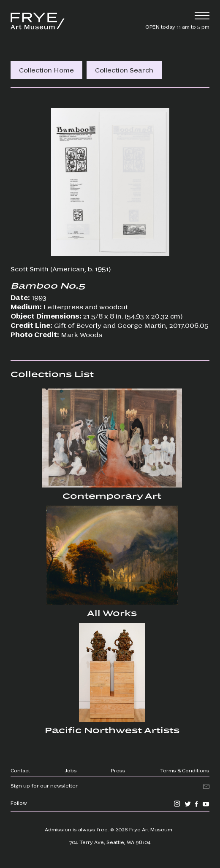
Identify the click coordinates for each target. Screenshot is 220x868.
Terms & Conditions (185, 770)
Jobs (71, 770)
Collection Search (124, 70)
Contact (20, 770)
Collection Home (46, 70)
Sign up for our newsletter (44, 785)
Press (118, 770)
